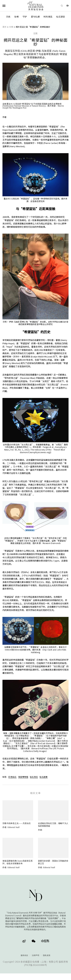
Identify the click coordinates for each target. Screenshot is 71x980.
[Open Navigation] (8, 6)
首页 (5, 27)
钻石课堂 (61, 17)
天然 (8, 17)
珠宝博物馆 (23, 777)
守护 (25, 17)
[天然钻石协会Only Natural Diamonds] (35, 6)
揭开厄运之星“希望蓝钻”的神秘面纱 (33, 27)
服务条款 (24, 955)
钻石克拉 (34, 777)
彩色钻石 (12, 777)
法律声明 (35, 955)
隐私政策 (47, 955)
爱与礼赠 (35, 17)
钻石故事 (44, 777)
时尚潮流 (48, 17)
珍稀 (16, 17)
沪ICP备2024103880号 (35, 965)
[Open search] (57, 6)
